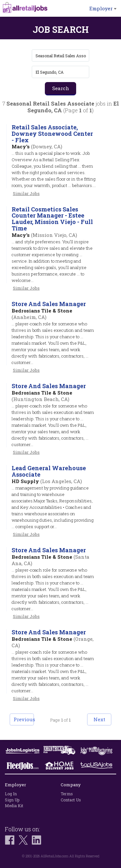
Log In (11, 794)
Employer (103, 8)
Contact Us (71, 800)
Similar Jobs (26, 193)
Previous (24, 719)
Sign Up (12, 800)
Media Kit (14, 806)
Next (99, 719)
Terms (67, 794)
